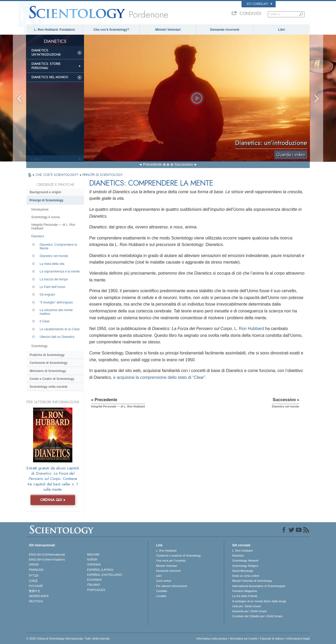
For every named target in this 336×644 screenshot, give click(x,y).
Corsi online (164, 581)
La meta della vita (52, 264)
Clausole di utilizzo (272, 638)
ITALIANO (94, 585)
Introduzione (40, 210)
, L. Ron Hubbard (248, 329)
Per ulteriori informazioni (172, 586)
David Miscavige (243, 571)
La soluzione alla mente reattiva (56, 312)
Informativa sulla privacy (212, 638)
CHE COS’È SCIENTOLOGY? (57, 175)
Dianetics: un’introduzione (46, 53)
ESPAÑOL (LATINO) (100, 570)
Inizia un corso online (246, 576)
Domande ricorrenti (225, 30)
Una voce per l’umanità (171, 561)
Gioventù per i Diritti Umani (249, 611)
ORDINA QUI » (53, 500)
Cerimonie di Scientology (49, 363)
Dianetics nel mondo (50, 77)
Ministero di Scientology (48, 371)
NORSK (92, 559)
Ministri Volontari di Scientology (252, 581)
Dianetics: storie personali (46, 66)
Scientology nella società (48, 387)
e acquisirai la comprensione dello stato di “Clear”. (160, 377)
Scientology (39, 346)
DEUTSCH (36, 601)
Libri (282, 30)
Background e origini (45, 192)
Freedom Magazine (245, 591)
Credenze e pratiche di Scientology (178, 556)
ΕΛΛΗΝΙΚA (94, 580)
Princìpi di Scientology (46, 200)
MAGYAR (93, 554)
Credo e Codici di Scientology (52, 379)
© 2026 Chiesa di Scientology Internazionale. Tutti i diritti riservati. (68, 638)
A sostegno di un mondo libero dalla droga (259, 601)
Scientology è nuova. (46, 217)
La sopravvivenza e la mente (60, 271)
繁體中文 (35, 591)
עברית (34, 575)
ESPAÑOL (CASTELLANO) (105, 575)
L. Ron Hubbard (166, 551)
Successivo (184, 164)
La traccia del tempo (54, 279)
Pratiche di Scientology (47, 355)
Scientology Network (245, 561)
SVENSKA (94, 564)
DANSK (34, 564)
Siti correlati (259, 4)
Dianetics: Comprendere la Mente (58, 247)
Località (161, 596)
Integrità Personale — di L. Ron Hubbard (53, 227)
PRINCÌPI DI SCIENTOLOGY (103, 175)
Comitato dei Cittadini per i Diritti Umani (257, 616)
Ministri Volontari (168, 30)
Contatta (161, 591)
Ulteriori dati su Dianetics (57, 337)
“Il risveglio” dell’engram (56, 302)
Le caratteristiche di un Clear (60, 329)
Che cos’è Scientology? (111, 30)
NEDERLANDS (39, 596)
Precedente (153, 164)
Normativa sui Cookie (244, 638)
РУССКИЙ (36, 586)
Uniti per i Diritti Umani (246, 606)
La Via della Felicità (245, 596)
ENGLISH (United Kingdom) (47, 559)
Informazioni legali (298, 638)
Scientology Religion (245, 566)
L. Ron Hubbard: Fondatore (55, 30)
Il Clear (45, 321)
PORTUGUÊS (96, 590)
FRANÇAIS (36, 570)
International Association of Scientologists (259, 586)
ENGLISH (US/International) (47, 554)
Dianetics (38, 236)
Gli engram (47, 295)
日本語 (33, 581)
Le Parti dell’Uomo (52, 287)
